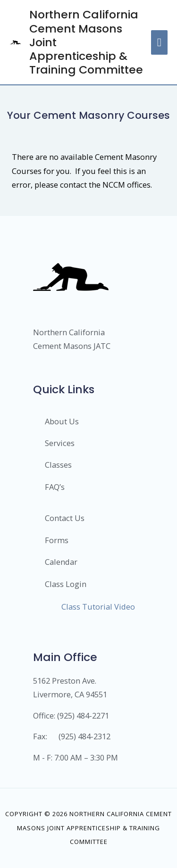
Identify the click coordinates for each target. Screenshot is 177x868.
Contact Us (65, 518)
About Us (62, 421)
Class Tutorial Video (98, 607)
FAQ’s (55, 487)
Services (60, 443)
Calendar (61, 562)
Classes (58, 465)
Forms (57, 540)
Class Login (66, 584)
